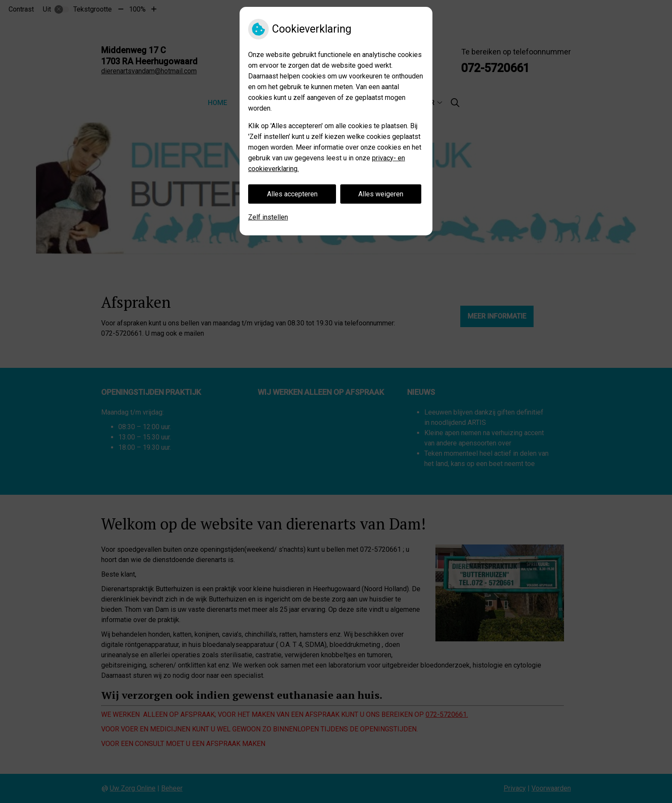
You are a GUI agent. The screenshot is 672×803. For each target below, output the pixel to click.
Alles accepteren (292, 194)
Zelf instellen (268, 217)
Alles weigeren (381, 194)
